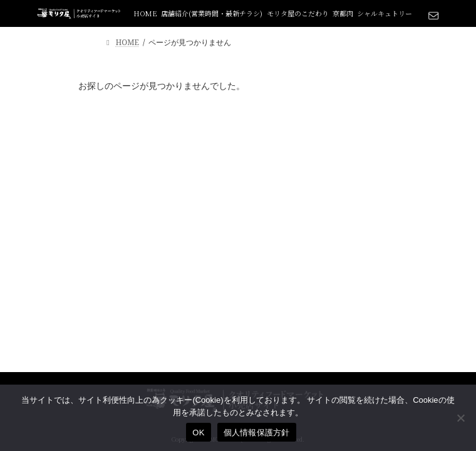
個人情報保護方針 (257, 433)
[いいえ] (460, 418)
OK (198, 433)
